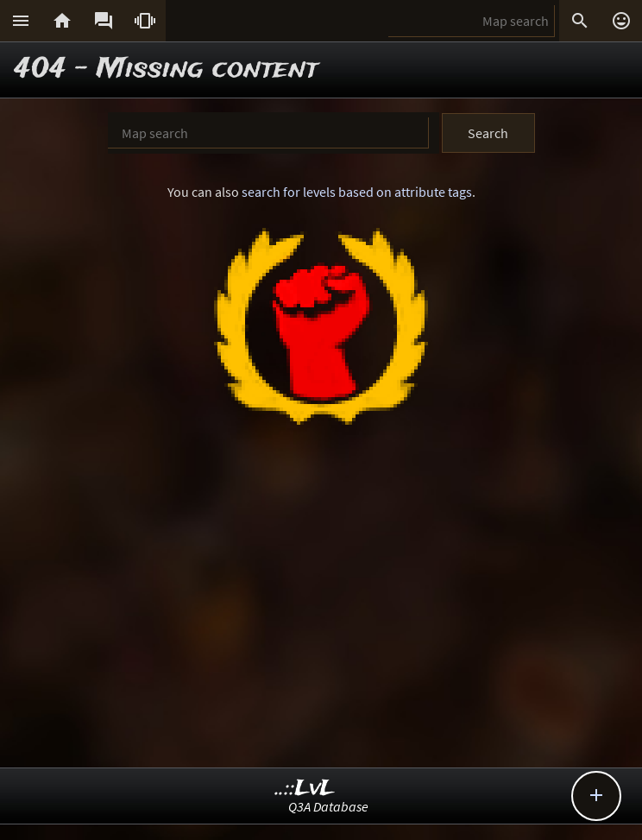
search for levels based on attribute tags (357, 192)
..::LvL (305, 789)
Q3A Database (328, 806)
